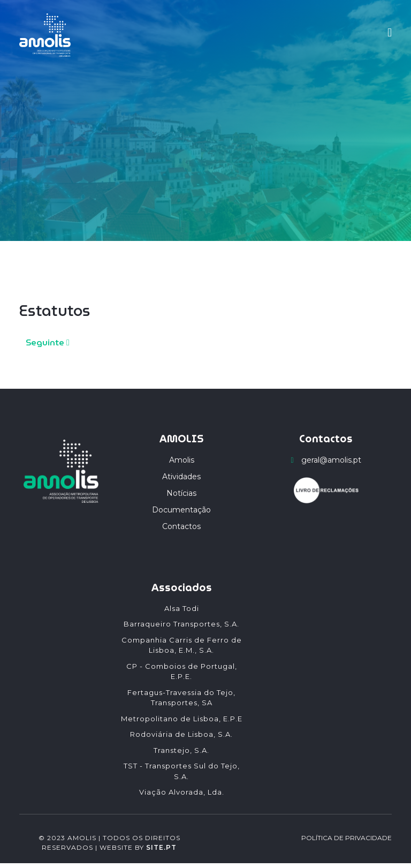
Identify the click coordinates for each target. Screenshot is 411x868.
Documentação (181, 510)
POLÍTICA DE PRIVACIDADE (347, 838)
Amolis (182, 460)
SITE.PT (161, 847)
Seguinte (48, 342)
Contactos (181, 526)
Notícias (181, 493)
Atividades (181, 477)
